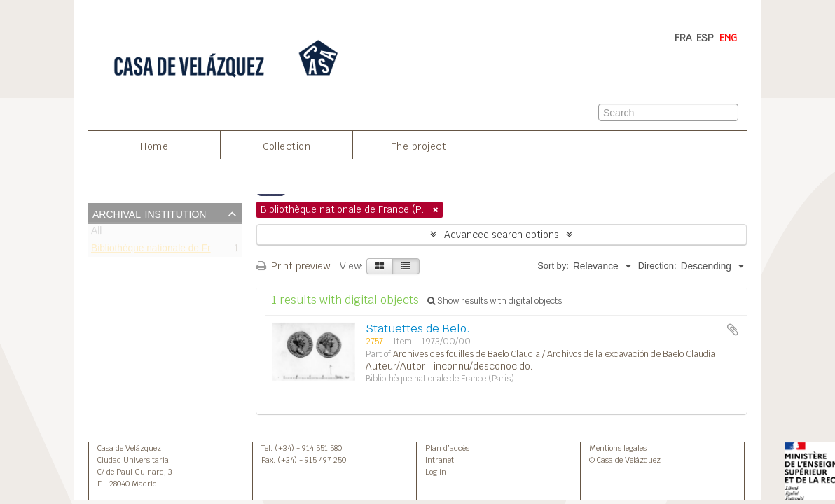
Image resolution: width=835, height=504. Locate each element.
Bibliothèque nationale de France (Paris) (177, 250)
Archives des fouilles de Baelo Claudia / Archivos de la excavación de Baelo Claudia (554, 354)
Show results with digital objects (495, 301)
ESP (705, 38)
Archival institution (149, 213)
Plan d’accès (447, 448)
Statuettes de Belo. (418, 329)
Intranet (440, 460)
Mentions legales (618, 448)
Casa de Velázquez (129, 448)
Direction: (657, 266)
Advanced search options (502, 234)
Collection (287, 146)
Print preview (293, 266)
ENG (728, 38)
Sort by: (553, 266)
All (96, 233)
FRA (683, 38)
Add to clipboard (733, 330)
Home (154, 146)
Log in (436, 472)
